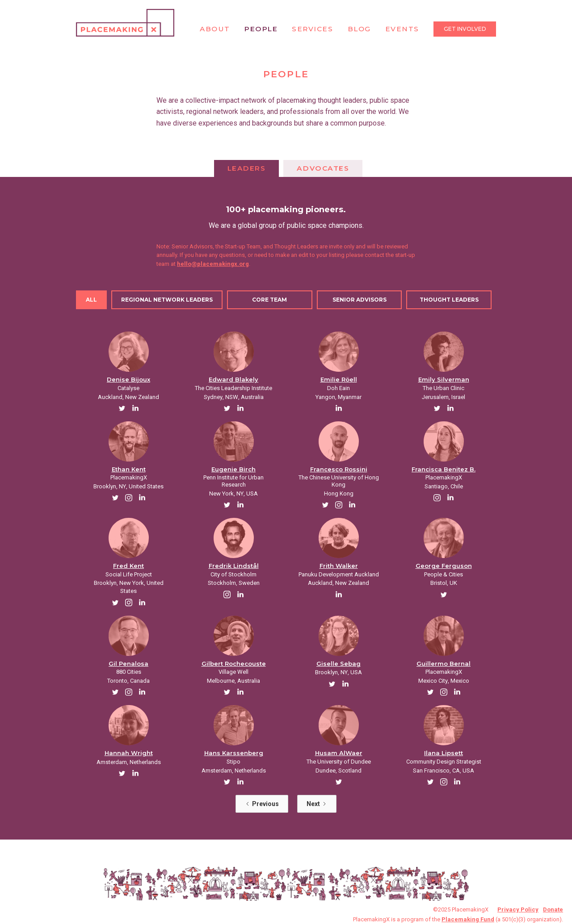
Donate (553, 909)
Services (312, 29)
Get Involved (465, 29)
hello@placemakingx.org (213, 264)
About (215, 29)
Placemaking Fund (468, 919)
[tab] (247, 168)
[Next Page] (317, 804)
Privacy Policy (518, 909)
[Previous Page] (262, 804)
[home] (125, 23)
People (261, 29)
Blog (359, 29)
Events (402, 29)
